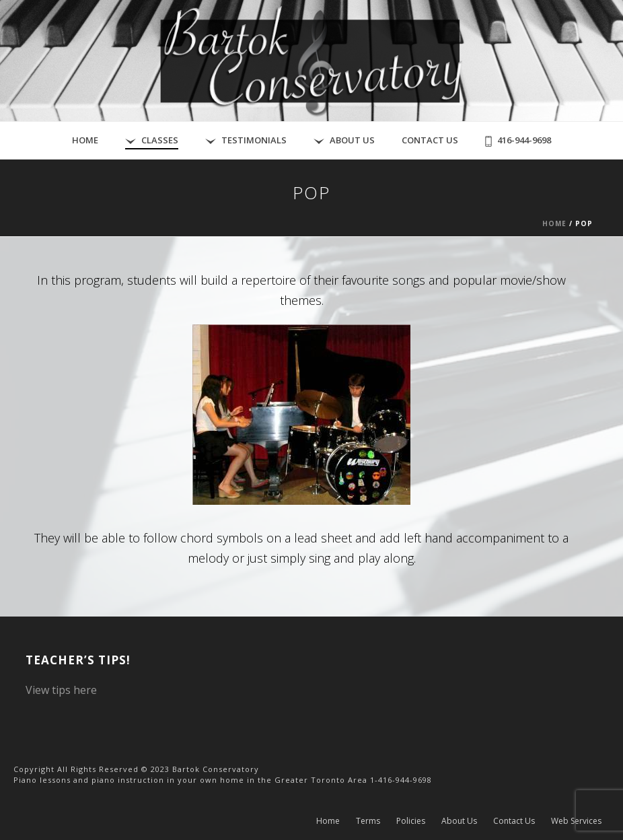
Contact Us (430, 140)
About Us (344, 140)
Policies (411, 821)
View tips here (61, 690)
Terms (368, 821)
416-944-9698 (518, 140)
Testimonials (246, 140)
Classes (152, 140)
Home (85, 140)
